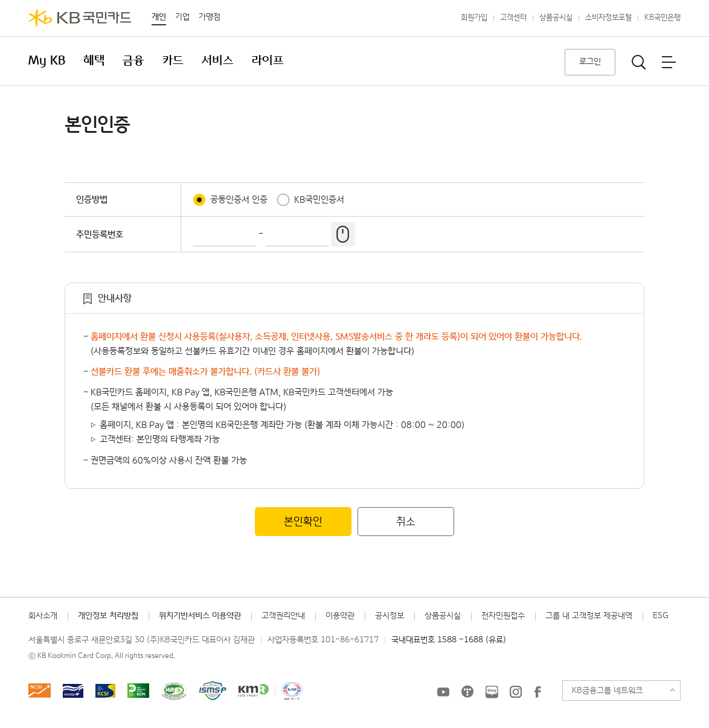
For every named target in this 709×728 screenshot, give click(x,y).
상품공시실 (556, 18)
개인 (159, 17)
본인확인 (303, 522)
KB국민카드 (80, 18)
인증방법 (92, 200)
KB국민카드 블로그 (492, 692)
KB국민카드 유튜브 (443, 692)
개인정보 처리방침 (108, 616)
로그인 (590, 62)
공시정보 (390, 616)
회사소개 (43, 616)
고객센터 (513, 18)
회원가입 (474, 18)
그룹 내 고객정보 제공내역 (589, 616)
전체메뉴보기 (669, 62)
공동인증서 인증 (239, 200)
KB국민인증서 (319, 200)
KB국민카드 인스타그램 (516, 692)
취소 (406, 522)
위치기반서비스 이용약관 (200, 616)
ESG (661, 616)
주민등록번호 (100, 235)
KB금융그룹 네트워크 (607, 691)
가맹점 (210, 17)
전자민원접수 (503, 616)
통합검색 (639, 62)
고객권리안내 (283, 616)
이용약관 (340, 616)
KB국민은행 (662, 18)
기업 (182, 17)
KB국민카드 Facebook (537, 692)
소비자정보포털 (608, 18)
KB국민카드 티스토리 (467, 692)
